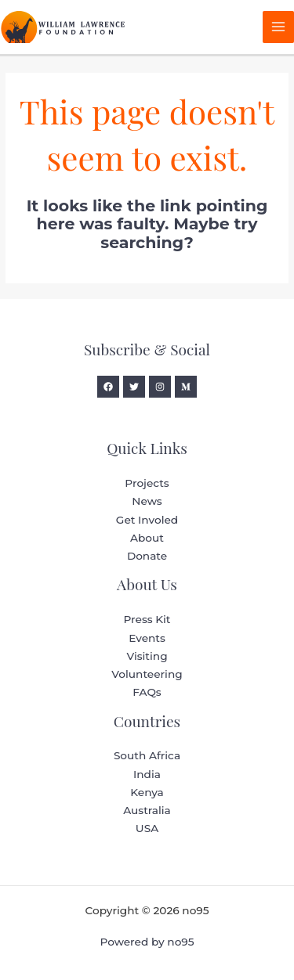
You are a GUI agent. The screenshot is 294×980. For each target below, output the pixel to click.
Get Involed (147, 520)
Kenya (147, 792)
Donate (147, 556)
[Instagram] (160, 387)
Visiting (147, 656)
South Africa (147, 755)
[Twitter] (134, 387)
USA (147, 828)
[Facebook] (108, 387)
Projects (147, 483)
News (147, 501)
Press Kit (147, 619)
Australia (147, 810)
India (147, 774)
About (147, 538)
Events (147, 638)
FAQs (147, 692)
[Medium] (186, 387)
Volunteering (147, 674)
